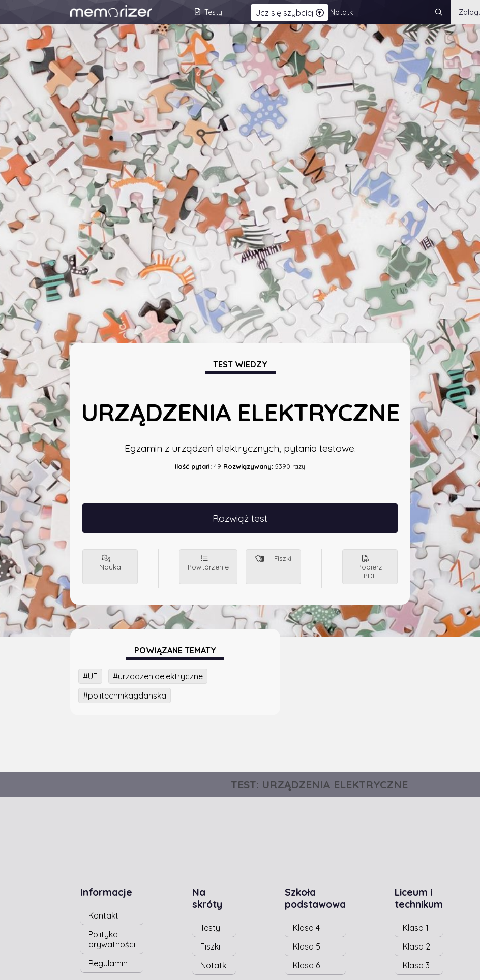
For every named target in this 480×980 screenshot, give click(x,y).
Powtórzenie (208, 563)
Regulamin (108, 963)
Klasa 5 (307, 946)
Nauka (110, 563)
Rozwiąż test (240, 518)
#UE (90, 676)
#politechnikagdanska (125, 696)
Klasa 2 (416, 946)
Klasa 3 (416, 965)
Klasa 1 (416, 928)
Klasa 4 (306, 928)
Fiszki (273, 558)
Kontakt (103, 915)
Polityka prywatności (112, 939)
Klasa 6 (306, 965)
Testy (210, 928)
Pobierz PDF (370, 567)
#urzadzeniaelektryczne (158, 676)
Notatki (214, 965)
